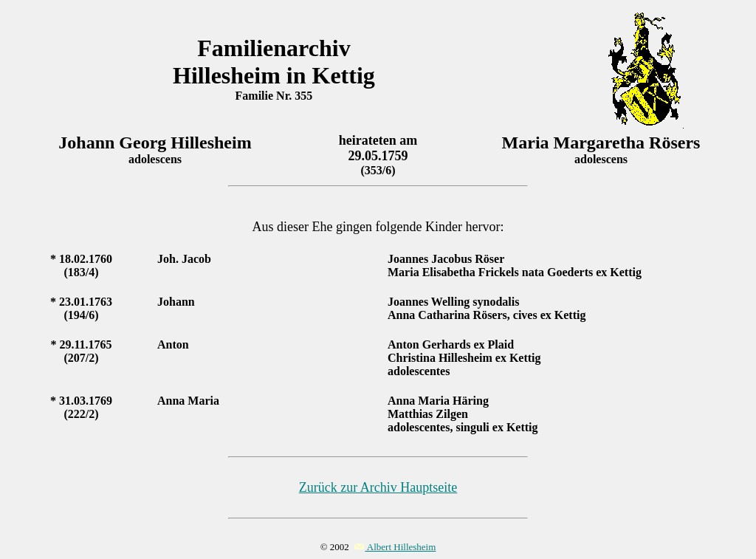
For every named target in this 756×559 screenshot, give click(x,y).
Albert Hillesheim (395, 547)
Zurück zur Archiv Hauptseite (378, 487)
